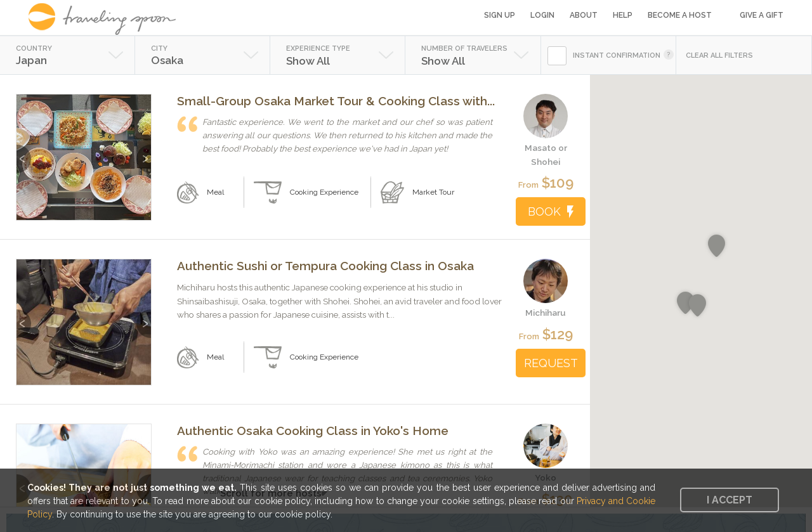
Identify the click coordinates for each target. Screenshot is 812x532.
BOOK (551, 211)
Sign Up (500, 15)
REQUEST (551, 363)
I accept (730, 500)
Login (542, 15)
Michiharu (546, 313)
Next (144, 152)
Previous (24, 152)
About (584, 15)
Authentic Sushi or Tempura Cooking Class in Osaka (325, 266)
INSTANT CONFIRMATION (617, 55)
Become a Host (680, 15)
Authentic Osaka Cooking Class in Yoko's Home (313, 431)
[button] (697, 306)
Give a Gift (762, 15)
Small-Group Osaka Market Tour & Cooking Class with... (336, 101)
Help (623, 15)
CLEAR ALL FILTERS (719, 55)
